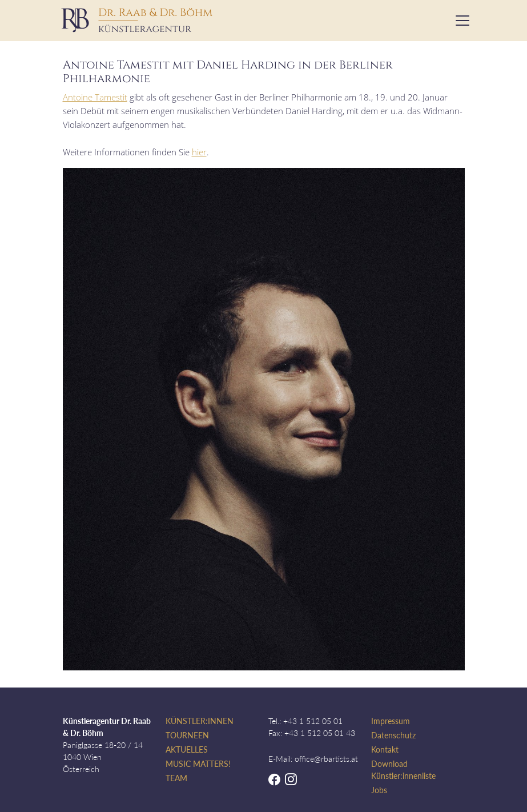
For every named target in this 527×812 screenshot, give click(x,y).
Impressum (391, 721)
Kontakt (385, 749)
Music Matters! (198, 764)
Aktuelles (187, 749)
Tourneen (187, 735)
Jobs (379, 790)
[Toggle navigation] (459, 21)
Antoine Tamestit (95, 97)
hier (199, 152)
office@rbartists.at (326, 759)
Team (176, 778)
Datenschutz (393, 735)
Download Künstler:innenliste (403, 770)
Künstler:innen (200, 721)
